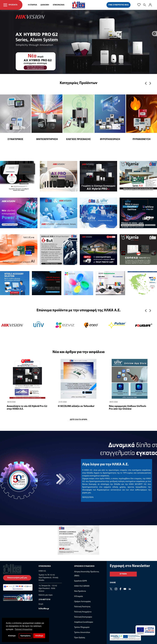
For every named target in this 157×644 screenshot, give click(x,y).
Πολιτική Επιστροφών (83, 617)
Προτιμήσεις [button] (26, 636)
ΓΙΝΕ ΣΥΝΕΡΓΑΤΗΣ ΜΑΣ (118, 5)
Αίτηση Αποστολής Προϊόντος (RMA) (87, 574)
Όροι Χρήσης (80, 638)
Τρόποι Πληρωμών (82, 627)
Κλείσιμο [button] (12, 636)
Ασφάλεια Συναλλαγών (84, 622)
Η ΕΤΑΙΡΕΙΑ (33, 5)
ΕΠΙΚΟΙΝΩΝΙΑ (59, 5)
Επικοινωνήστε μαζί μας (17, 578)
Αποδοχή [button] (39, 636)
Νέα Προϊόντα (80, 591)
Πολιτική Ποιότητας (82, 607)
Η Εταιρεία (78, 596)
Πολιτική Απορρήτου (83, 612)
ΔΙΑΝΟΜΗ (45, 5)
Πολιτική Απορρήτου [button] (23, 629)
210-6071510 (44, 600)
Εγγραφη (123, 574)
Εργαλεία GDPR (81, 581)
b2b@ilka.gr (44, 609)
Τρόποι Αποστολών (82, 632)
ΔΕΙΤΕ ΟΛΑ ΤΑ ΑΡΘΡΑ (78, 420)
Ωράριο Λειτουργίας (82, 602)
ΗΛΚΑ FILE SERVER (82, 586)
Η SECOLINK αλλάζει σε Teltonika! (76, 406)
